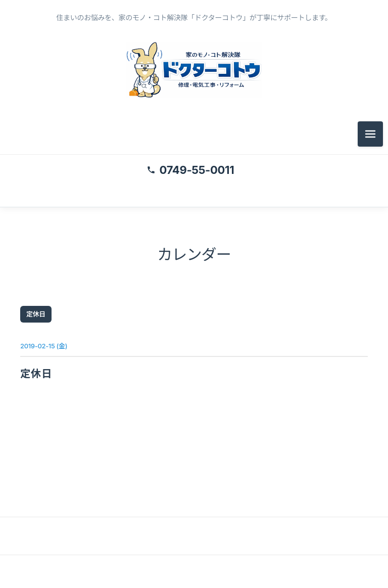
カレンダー (194, 254)
